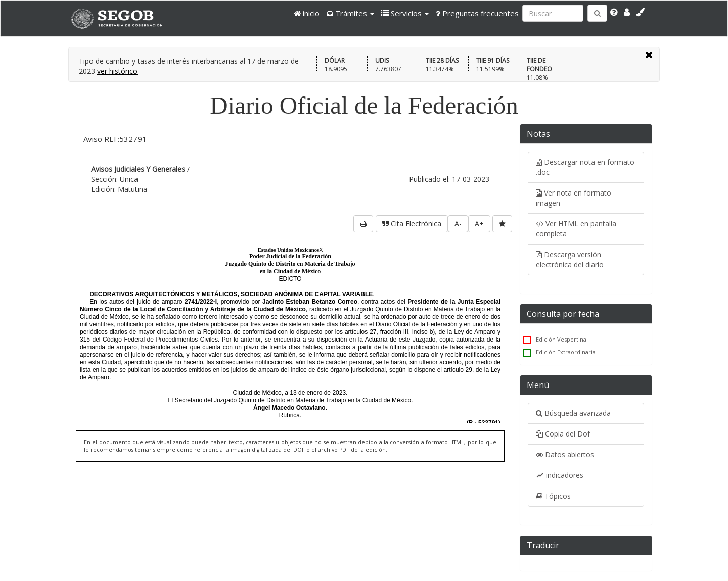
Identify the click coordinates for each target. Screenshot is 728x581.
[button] (350, 13)
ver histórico (117, 71)
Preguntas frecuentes (477, 13)
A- (458, 224)
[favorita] (502, 224)
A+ (479, 224)
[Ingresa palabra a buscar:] (553, 13)
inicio (307, 13)
